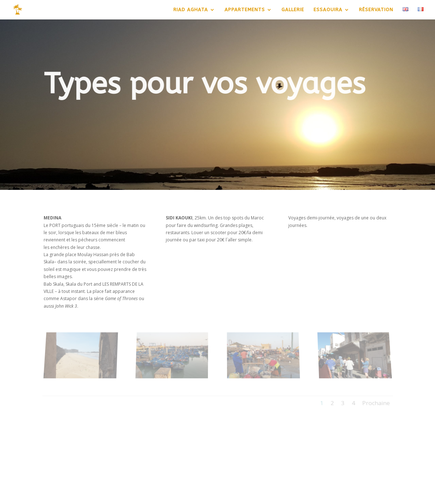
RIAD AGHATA (191, 10)
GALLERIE (293, 10)
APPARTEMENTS (245, 10)
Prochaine (377, 401)
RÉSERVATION (376, 10)
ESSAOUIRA (328, 10)
